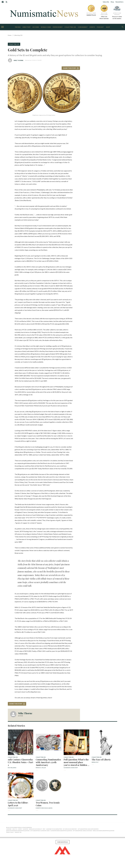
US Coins (36, 27)
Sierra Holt (95, 762)
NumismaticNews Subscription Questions (61, 831)
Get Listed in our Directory (70, 829)
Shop (112, 2)
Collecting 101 (70, 27)
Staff (44, 829)
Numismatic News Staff (71, 768)
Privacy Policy (10, 832)
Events (92, 27)
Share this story (71, 68)
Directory (27, 27)
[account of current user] (2, 27)
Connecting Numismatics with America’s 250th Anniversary (48, 762)
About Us (15, 829)
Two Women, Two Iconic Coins (48, 804)
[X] (6, 2)
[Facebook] (3, 2)
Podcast (100, 27)
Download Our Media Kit (35, 829)
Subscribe (106, 2)
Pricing (18, 27)
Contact (20, 829)
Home (10, 35)
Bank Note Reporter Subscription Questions (18, 831)
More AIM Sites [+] (63, 842)
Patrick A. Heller (41, 768)
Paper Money (58, 27)
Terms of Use (18, 832)
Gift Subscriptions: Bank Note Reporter (88, 829)
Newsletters (119, 2)
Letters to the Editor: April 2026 (18, 804)
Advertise (25, 829)
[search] (123, 27)
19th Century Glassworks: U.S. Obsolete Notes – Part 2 (20, 762)
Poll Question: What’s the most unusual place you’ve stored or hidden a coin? (76, 762)
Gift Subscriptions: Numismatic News (40, 831)
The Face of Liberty (101, 760)
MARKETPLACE (91, 15)
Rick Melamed (12, 768)
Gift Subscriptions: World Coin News (82, 831)
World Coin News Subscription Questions (103, 831)
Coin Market (83, 27)
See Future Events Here (104, 14)
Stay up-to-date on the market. (117, 18)
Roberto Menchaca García (44, 808)
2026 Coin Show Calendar (104, 18)
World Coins (46, 27)
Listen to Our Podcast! (117, 14)
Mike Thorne (19, 60)
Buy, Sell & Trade (91, 13)
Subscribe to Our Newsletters (54, 829)
